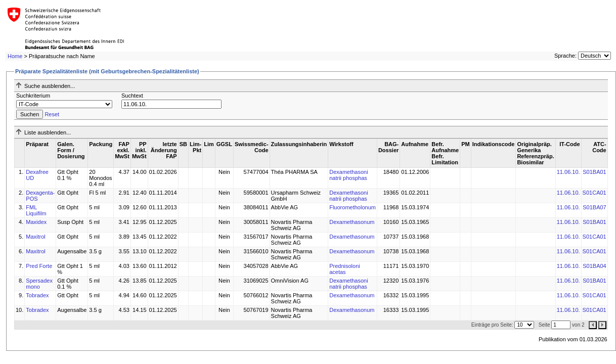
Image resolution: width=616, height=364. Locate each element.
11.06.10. (568, 172)
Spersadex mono (39, 284)
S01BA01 (594, 172)
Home (15, 56)
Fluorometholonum (353, 207)
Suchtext (132, 96)
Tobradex (37, 295)
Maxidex (36, 222)
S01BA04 (594, 266)
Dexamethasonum (352, 222)
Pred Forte (39, 266)
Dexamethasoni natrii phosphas (348, 175)
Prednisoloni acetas (345, 269)
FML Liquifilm (36, 210)
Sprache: (565, 56)
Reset (52, 114)
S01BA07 (594, 207)
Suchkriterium (33, 96)
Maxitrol (36, 237)
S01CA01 (595, 193)
